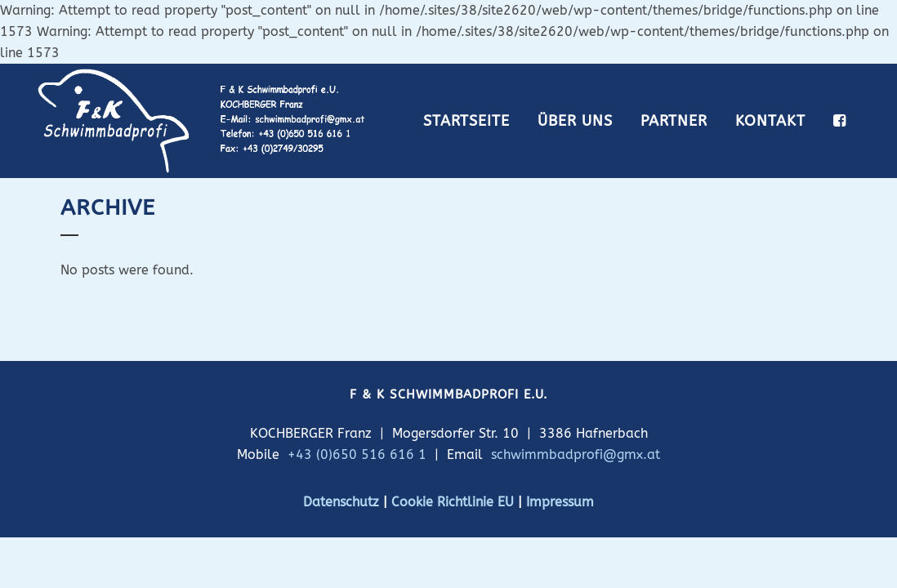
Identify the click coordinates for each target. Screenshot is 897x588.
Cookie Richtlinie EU (453, 502)
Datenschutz (341, 502)
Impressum (560, 502)
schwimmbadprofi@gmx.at (576, 454)
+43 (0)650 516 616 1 (357, 454)
